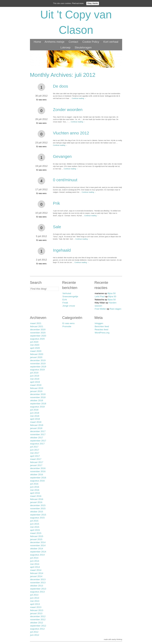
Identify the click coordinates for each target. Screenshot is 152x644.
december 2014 (38, 542)
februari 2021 (37, 326)
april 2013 (35, 604)
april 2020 (35, 348)
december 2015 (38, 505)
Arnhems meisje (55, 42)
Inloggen (99, 323)
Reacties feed (101, 330)
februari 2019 (37, 388)
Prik (57, 203)
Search (36, 283)
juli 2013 (34, 595)
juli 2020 (34, 342)
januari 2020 (36, 357)
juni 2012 (35, 635)
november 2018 (38, 397)
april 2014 (35, 567)
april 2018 (35, 419)
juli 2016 (34, 484)
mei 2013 (35, 601)
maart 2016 (36, 496)
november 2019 (38, 363)
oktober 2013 (37, 586)
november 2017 (38, 434)
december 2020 (38, 330)
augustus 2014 (37, 555)
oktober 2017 (37, 438)
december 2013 (38, 579)
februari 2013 (37, 610)
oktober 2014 (37, 549)
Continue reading (79, 98)
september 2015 (38, 515)
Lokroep (65, 47)
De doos (61, 86)
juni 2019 (35, 376)
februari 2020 (37, 354)
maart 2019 (36, 385)
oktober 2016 (37, 475)
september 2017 (38, 441)
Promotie (67, 326)
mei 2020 (35, 345)
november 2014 (38, 545)
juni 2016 (35, 487)
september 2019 (38, 367)
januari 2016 (36, 502)
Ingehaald (62, 250)
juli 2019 (34, 373)
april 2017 (35, 456)
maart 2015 (36, 533)
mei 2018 (35, 416)
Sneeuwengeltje (70, 296)
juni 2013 (35, 598)
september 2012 (38, 626)
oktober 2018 (37, 400)
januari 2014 (36, 576)
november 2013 (38, 583)
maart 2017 (36, 459)
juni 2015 (35, 524)
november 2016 (38, 471)
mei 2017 (35, 453)
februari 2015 (37, 536)
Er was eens (41, 100)
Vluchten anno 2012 (71, 133)
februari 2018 (37, 425)
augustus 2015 (37, 518)
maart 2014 (36, 570)
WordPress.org (102, 333)
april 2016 (35, 493)
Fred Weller (100, 309)
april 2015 (35, 530)
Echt (65, 300)
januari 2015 (36, 539)
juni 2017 (35, 450)
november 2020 (38, 333)
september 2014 (38, 552)
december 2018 (38, 394)
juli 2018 (34, 410)
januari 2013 (36, 613)
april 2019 (35, 382)
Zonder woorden (68, 110)
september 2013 (38, 589)
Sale (57, 227)
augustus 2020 (37, 339)
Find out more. (78, 3)
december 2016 (38, 468)
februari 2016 (37, 499)
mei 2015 (35, 527)
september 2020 (38, 336)
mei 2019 (35, 379)
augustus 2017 (37, 444)
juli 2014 (34, 558)
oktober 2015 (37, 512)
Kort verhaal (111, 42)
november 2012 (38, 619)
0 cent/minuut (65, 180)
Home (37, 42)
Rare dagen (115, 309)
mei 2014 (35, 564)
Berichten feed (102, 326)
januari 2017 (36, 465)
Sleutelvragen (83, 47)
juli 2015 (34, 521)
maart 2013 (36, 607)
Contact (73, 42)
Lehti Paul (100, 296)
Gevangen (62, 156)
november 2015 (38, 508)
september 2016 (38, 478)
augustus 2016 (37, 481)
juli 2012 (34, 632)
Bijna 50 (112, 293)
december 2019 (38, 360)
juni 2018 (35, 413)
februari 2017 (37, 462)
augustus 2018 (37, 407)
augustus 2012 (37, 629)
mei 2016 (35, 490)
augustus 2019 (37, 370)
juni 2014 (35, 561)
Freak (65, 303)
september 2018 (38, 404)
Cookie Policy (91, 42)
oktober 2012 (37, 623)
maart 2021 (36, 323)
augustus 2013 (37, 592)
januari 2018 (36, 428)
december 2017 (38, 431)
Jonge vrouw (69, 306)
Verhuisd (67, 293)
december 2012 (38, 616)
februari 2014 (37, 573)
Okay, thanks (93, 3)
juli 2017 (34, 447)
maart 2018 (36, 422)
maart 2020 (36, 351)
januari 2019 (36, 391)
